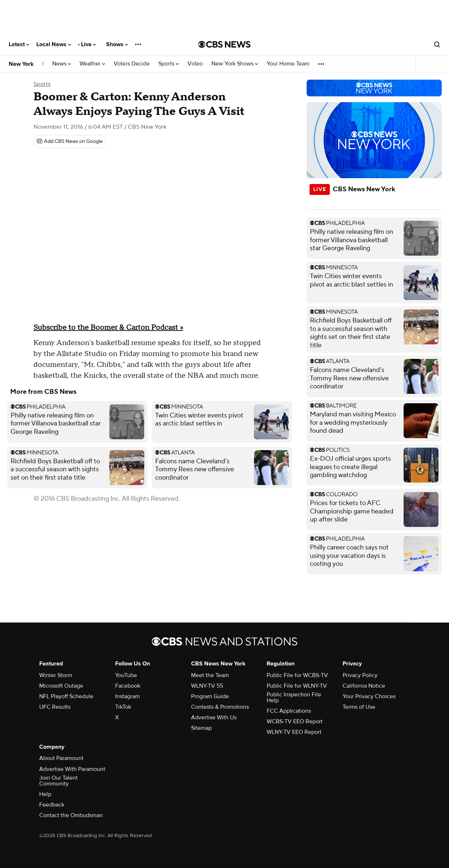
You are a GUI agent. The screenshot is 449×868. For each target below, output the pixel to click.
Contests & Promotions (220, 707)
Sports (169, 64)
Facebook (128, 686)
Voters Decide (132, 64)
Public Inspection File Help (294, 697)
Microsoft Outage (61, 686)
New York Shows (235, 64)
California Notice (364, 686)
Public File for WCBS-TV (297, 675)
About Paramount (61, 758)
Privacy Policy (360, 675)
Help (45, 794)
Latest (19, 44)
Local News (54, 44)
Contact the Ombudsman (71, 815)
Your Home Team (288, 64)
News (62, 64)
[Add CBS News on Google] (70, 141)
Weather (92, 64)
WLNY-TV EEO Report (294, 732)
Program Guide (210, 696)
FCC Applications (289, 711)
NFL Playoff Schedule (66, 696)
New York (21, 64)
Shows (117, 44)
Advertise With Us (214, 717)
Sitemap (201, 728)
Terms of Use (359, 707)
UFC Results (55, 707)
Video (195, 64)
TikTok (123, 707)
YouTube (126, 675)
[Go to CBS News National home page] (224, 44)
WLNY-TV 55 (207, 686)
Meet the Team (210, 675)
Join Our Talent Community (58, 781)
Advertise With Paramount (72, 769)
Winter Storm (56, 675)
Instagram (128, 696)
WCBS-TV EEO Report (295, 721)
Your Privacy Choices (369, 696)
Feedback (52, 805)
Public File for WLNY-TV (297, 686)
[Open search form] (437, 44)
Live (88, 44)
